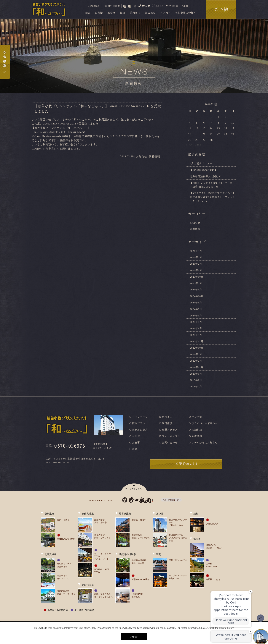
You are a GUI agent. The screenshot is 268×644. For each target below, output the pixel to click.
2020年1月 (196, 374)
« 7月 (189, 145)
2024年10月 (197, 296)
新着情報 (154, 157)
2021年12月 (197, 367)
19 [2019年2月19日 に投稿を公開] (197, 134)
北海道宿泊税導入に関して (205, 176)
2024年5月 (196, 316)
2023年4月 (196, 335)
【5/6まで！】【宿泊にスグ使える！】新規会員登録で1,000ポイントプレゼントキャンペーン (213, 197)
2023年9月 (196, 322)
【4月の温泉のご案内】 (204, 170)
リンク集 (197, 417)
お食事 (136, 442)
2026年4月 (196, 251)
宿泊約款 (197, 430)
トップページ (140, 417)
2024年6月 (196, 309)
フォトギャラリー (172, 436)
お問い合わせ (170, 442)
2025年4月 (196, 290)
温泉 (135, 449)
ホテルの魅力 (140, 430)
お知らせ (142, 157)
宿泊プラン (139, 423)
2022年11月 (197, 341)
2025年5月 (196, 283)
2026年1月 (196, 270)
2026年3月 (196, 257)
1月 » (199, 145)
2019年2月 (196, 380)
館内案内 (167, 417)
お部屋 (136, 436)
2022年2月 (196, 361)
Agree (134, 637)
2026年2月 (196, 264)
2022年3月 (196, 354)
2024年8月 (196, 303)
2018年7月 (196, 387)
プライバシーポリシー (205, 423)
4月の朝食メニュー (201, 163)
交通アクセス (170, 430)
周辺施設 (167, 423)
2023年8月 (196, 328)
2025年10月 (197, 277)
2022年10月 (197, 348)
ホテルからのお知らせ (205, 442)
